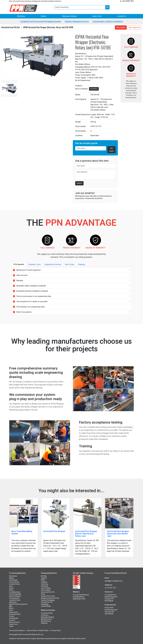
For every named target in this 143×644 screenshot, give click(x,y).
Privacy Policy (56, 630)
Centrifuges (13, 580)
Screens (12, 620)
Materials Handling (48, 617)
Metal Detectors (47, 619)
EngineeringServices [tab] (53, 264)
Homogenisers (14, 598)
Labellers (44, 582)
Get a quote (121, 27)
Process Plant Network (81, 595)
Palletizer (44, 623)
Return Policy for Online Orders (38, 630)
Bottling (44, 576)
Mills (11, 606)
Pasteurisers (14, 612)
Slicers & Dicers (15, 622)
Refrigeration (14, 618)
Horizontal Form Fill (48, 592)
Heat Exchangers (15, 596)
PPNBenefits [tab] (19, 264)
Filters (11, 590)
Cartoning (44, 584)
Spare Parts (97, 16)
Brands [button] (44, 16)
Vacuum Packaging (48, 600)
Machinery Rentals (69, 16)
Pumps (12, 616)
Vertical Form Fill (47, 602)
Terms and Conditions (17, 630)
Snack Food (13, 624)
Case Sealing (46, 590)
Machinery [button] (21, 16)
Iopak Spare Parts (79, 599)
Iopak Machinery (79, 597)
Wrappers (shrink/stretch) (50, 598)
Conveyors (45, 615)
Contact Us (122, 16)
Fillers (43, 580)
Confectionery (14, 582)
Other (43, 594)
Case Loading (46, 588)
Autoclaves (13, 576)
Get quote (111, 150)
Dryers (11, 588)
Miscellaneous (46, 621)
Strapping (44, 586)
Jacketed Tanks (15, 600)
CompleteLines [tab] (34, 264)
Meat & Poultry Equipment (18, 604)
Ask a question (134, 27)
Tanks (11, 626)
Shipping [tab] (82, 264)
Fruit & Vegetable (15, 594)
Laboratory (13, 602)
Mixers (12, 608)
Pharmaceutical (15, 614)
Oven (11, 610)
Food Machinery (15, 592)
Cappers (44, 578)
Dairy (11, 586)
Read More (94, 89)
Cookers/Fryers (15, 584)
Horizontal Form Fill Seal (10, 27)
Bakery (12, 578)
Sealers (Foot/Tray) (48, 596)
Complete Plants (47, 613)
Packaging (45, 604)
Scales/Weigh (46, 606)
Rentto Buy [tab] (70, 264)
